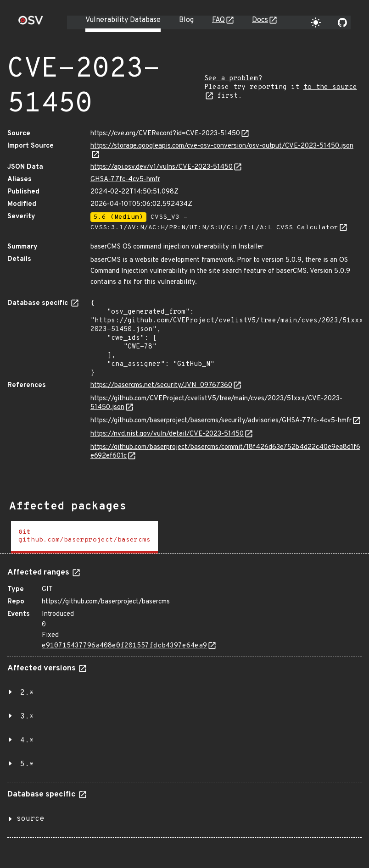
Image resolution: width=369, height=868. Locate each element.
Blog (186, 20)
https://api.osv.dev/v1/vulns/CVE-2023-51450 (162, 167)
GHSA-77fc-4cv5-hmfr (125, 180)
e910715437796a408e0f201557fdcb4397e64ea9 (124, 646)
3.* (27, 717)
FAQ (218, 20)
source (30, 819)
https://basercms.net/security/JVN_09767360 (161, 385)
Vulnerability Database (123, 20)
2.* (27, 693)
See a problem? (233, 79)
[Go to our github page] (342, 22)
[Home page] (31, 23)
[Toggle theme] (316, 22)
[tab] (84, 537)
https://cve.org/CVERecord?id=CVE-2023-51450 (165, 134)
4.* (27, 741)
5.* (27, 764)
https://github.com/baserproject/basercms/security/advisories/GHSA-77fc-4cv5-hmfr (221, 421)
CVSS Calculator (307, 228)
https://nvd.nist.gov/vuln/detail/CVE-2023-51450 (167, 434)
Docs (260, 20)
